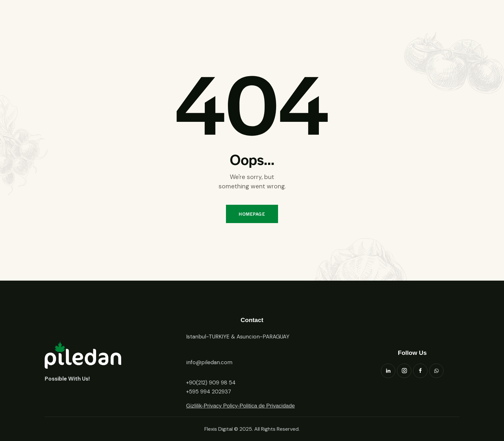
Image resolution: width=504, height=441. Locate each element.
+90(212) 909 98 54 (211, 382)
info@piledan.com (209, 362)
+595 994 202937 (209, 392)
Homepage (252, 214)
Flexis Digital (219, 429)
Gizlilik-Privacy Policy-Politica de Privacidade (240, 406)
